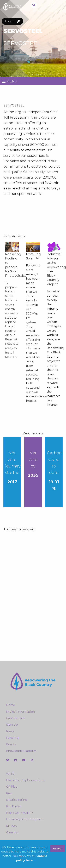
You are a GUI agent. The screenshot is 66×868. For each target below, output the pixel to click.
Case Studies (15, 718)
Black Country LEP (19, 813)
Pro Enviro (14, 806)
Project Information (21, 712)
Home (11, 705)
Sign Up (12, 725)
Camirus (12, 832)
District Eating (17, 800)
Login (14, 21)
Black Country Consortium (25, 780)
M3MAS (11, 826)
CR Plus (12, 787)
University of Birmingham (25, 819)
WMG (10, 774)
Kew (9, 793)
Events (11, 744)
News (10, 731)
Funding (12, 738)
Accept (58, 849)
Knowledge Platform (21, 751)
